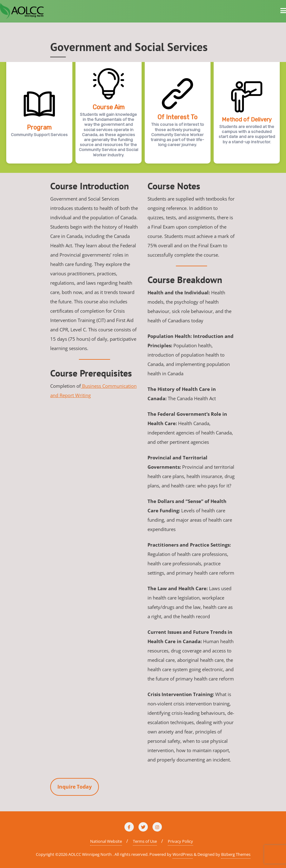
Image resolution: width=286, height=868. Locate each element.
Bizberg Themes (236, 854)
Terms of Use (145, 841)
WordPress (183, 854)
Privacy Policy (180, 841)
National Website (106, 841)
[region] (143, 117)
